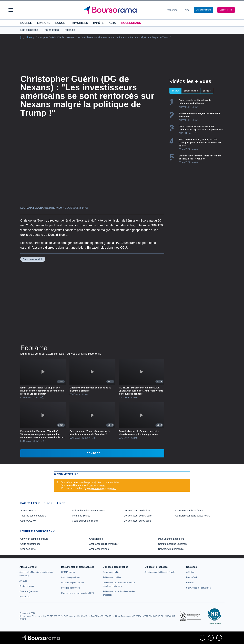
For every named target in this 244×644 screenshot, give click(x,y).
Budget (61, 23)
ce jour (175, 91)
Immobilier (80, 23)
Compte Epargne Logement (173, 544)
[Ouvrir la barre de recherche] (171, 10)
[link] (23, 581)
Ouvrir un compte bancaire (34, 539)
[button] (11, 10)
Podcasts (69, 30)
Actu (112, 23)
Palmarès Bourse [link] (81, 516)
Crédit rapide (96, 539)
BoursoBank (131, 23)
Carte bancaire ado (30, 544)
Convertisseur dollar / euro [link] (138, 516)
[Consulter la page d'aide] (186, 10)
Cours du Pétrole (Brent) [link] (85, 521)
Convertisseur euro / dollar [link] (138, 521)
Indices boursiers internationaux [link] (89, 511)
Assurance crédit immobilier (104, 544)
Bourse (26, 23)
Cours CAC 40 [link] (28, 521)
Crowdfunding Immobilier (171, 549)
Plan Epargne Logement (171, 539)
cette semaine (191, 91)
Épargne (44, 23)
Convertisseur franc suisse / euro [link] (193, 516)
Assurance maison (99, 549)
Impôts (98, 23)
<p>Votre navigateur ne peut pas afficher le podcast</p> (92, 302)
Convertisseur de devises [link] (137, 511)
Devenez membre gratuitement (100, 488)
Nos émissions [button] (29, 30)
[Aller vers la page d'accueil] (121, 10)
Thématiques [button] (51, 30)
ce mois (207, 91)
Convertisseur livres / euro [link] (189, 511)
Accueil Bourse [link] (28, 511)
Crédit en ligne (28, 549)
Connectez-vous (97, 485)
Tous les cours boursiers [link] (33, 516)
